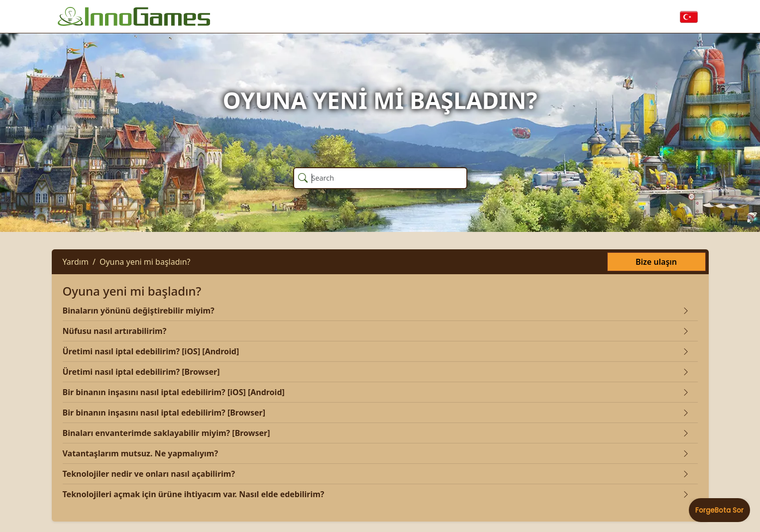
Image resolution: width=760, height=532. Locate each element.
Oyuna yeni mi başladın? (145, 262)
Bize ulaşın (656, 262)
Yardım (76, 262)
